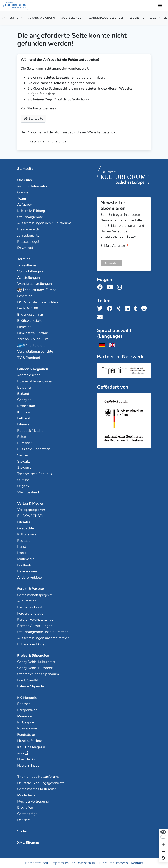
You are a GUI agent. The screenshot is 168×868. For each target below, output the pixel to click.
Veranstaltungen (41, 18)
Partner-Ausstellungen (35, 626)
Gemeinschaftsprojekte (35, 595)
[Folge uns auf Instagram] (121, 287)
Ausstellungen (72, 18)
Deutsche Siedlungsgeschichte (41, 783)
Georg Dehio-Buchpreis (35, 668)
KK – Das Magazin (31, 747)
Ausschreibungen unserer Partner (43, 638)
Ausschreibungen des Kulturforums (44, 223)
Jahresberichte (28, 235)
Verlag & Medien (31, 503)
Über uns (25, 180)
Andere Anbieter (30, 577)
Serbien (23, 455)
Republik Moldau (30, 430)
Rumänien (25, 443)
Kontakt (137, 863)
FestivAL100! (28, 308)
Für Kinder (25, 565)
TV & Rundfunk (29, 358)
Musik (22, 553)
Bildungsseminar (30, 314)
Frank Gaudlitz (28, 680)
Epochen (24, 704)
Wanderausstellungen (106, 18)
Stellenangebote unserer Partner (42, 632)
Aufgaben (25, 204)
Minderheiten (27, 795)
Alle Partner (27, 601)
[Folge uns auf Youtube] (111, 287)
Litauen (23, 424)
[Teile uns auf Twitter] (101, 308)
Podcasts (24, 540)
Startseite (33, 119)
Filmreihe (24, 327)
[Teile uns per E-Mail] (101, 317)
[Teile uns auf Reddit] (145, 308)
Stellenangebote (30, 217)
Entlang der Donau (32, 644)
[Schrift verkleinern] (163, 852)
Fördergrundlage (30, 613)
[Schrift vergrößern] (163, 845)
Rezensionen (27, 571)
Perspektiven (27, 710)
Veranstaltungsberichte (35, 351)
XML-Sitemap (28, 842)
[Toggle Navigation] (160, 6)
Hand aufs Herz (29, 741)
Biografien (25, 807)
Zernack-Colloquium (33, 339)
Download (25, 248)
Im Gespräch (27, 722)
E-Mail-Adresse (114, 246)
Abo (21, 753)
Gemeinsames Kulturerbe (37, 789)
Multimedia (26, 559)
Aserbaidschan (29, 375)
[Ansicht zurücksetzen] (163, 858)
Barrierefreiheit (37, 863)
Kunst (22, 546)
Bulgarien (25, 387)
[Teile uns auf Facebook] (111, 308)
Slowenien (25, 467)
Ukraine (23, 480)
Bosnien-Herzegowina (34, 381)
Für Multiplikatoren (113, 863)
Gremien (24, 192)
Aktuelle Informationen (35, 186)
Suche (22, 831)
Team (22, 198)
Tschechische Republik (35, 474)
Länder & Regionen (33, 369)
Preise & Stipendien (33, 655)
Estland (23, 393)
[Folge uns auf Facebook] (101, 287)
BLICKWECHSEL (31, 516)
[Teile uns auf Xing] (120, 308)
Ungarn (23, 486)
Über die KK (27, 759)
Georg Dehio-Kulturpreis (36, 662)
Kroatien (24, 412)
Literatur (24, 522)
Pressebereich (28, 229)
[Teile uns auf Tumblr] (137, 308)
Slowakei (24, 461)
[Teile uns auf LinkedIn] (128, 308)
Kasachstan (26, 406)
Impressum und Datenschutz (73, 863)
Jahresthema (13, 18)
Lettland (24, 418)
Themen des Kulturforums (38, 776)
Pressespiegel (28, 241)
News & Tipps (28, 765)
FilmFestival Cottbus (33, 333)
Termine (24, 259)
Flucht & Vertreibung (33, 801)
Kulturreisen (27, 534)
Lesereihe (137, 18)
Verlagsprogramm (31, 510)
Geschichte (26, 528)
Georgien (24, 400)
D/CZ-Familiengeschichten (38, 302)
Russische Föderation (34, 449)
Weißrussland (28, 492)
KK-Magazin (27, 698)
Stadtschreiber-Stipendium (38, 674)
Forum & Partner (31, 588)
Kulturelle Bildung (31, 211)
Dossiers (24, 820)
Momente (25, 716)
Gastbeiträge (27, 814)
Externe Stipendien (32, 686)
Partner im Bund (30, 607)
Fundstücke (26, 734)
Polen (22, 436)
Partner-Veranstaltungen (36, 619)
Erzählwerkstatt (29, 320)
